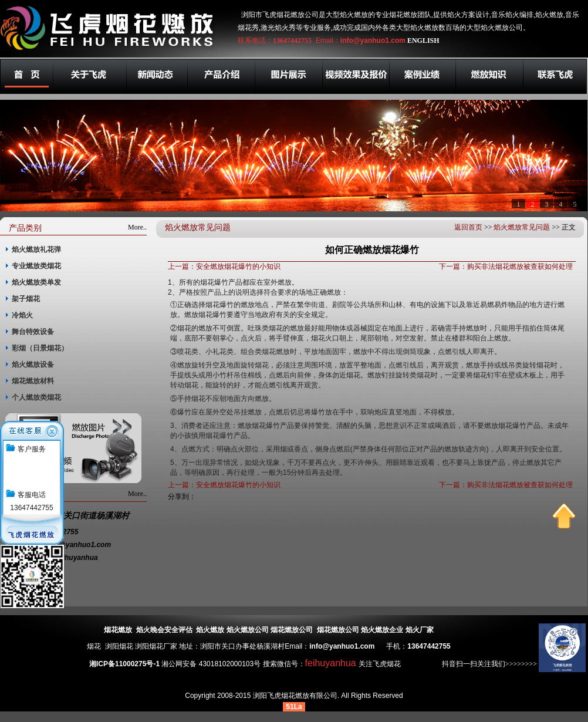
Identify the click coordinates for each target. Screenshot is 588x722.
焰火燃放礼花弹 (36, 249)
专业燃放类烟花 (36, 266)
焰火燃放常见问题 (522, 227)
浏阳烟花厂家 (156, 646)
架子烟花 (26, 299)
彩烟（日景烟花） (40, 348)
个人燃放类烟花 (36, 397)
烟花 (94, 646)
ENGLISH (423, 41)
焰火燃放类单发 (36, 282)
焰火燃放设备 (33, 365)
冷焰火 (22, 315)
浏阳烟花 (119, 646)
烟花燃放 (118, 630)
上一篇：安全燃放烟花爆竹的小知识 (224, 266)
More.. (137, 227)
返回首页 (468, 227)
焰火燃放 (210, 630)
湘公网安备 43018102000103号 (211, 664)
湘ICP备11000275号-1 (124, 664)
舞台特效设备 (33, 332)
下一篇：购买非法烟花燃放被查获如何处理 (506, 266)
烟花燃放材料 (33, 381)
